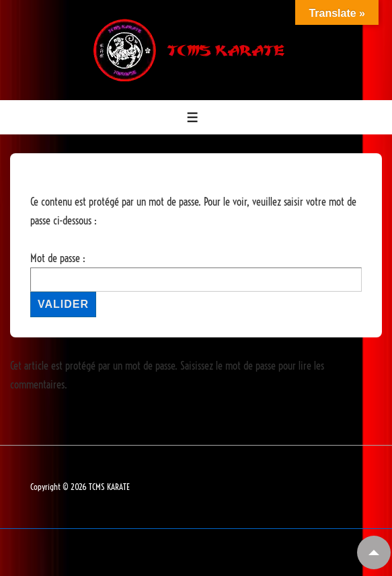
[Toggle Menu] (193, 117)
